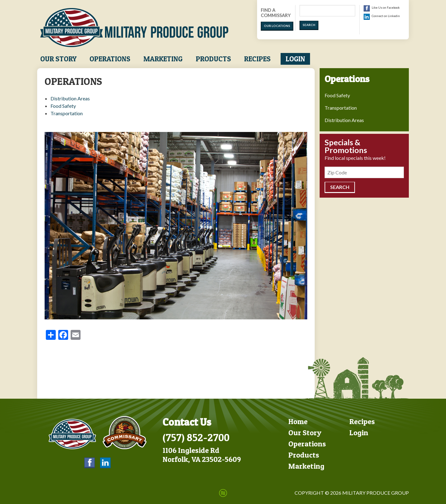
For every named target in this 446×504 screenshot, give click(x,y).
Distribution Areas (70, 98)
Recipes (257, 59)
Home (298, 421)
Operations (110, 59)
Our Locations (277, 26)
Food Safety (63, 106)
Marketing (163, 59)
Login (295, 59)
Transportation (67, 113)
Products (213, 59)
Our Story (58, 59)
